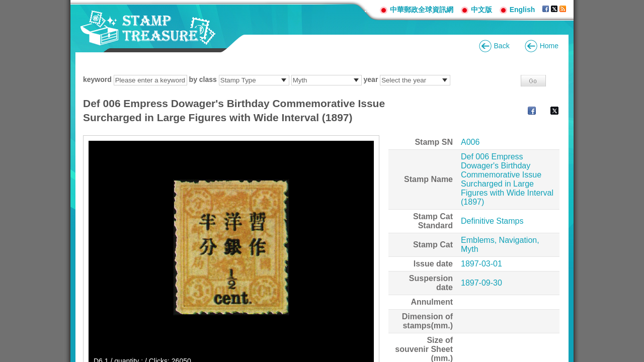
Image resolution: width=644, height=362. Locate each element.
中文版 (481, 10)
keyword (97, 79)
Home (549, 46)
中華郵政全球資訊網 (422, 10)
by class (203, 79)
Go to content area (5, 5)
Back (502, 46)
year (371, 79)
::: (368, 9)
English (522, 10)
